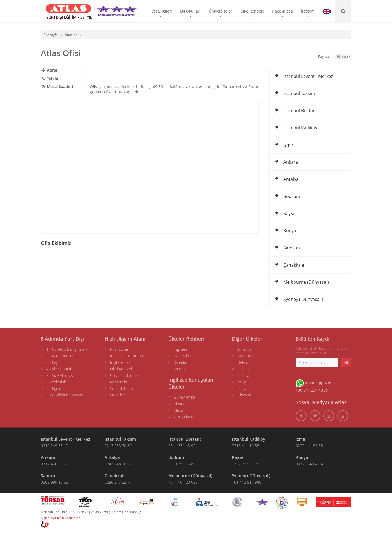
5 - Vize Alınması (60, 375)
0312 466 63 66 (54, 464)
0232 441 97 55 (309, 446)
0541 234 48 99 (182, 446)
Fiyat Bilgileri (160, 13)
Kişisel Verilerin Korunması (61, 518)
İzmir (284, 145)
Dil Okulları (190, 13)
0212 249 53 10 (54, 446)
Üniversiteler (220, 13)
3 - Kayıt (53, 362)
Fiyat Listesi (120, 349)
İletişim (308, 13)
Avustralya (182, 356)
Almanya (244, 349)
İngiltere (181, 349)
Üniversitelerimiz (124, 375)
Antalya (286, 179)
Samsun (287, 248)
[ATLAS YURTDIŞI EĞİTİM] (69, 11)
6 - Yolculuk (56, 382)
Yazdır (343, 57)
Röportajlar (119, 382)
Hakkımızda (282, 13)
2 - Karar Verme (60, 356)
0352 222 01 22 (246, 464)
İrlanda (179, 404)
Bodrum (287, 196)
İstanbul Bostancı (296, 111)
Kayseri (286, 213)
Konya (285, 231)
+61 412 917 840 (247, 482)
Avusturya (246, 356)
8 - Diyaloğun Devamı (64, 395)
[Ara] (343, 11)
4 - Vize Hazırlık (59, 369)
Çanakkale (289, 265)
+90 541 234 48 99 (312, 390)
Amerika (180, 369)
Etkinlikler (118, 395)
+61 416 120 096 (183, 482)
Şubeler (71, 35)
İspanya (244, 375)
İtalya (242, 382)
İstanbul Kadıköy (295, 128)
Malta (178, 410)
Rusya (242, 388)
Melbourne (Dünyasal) (301, 282)
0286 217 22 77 (118, 482)
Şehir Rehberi (121, 388)
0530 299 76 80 (182, 464)
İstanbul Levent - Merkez (303, 76)
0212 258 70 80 (118, 446)
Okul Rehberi (121, 369)
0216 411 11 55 (246, 446)
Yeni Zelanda (184, 417)
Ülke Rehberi (252, 13)
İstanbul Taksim (294, 93)
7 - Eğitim (54, 388)
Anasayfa (51, 35)
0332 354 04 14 (309, 464)
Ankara (286, 162)
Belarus (244, 362)
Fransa (243, 369)
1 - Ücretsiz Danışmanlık (67, 349)
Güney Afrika (184, 397)
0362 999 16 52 (54, 482)
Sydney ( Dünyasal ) (298, 299)
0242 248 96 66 (118, 464)
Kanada (180, 362)
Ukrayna (244, 395)
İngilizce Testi (121, 362)
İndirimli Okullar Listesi (129, 356)
